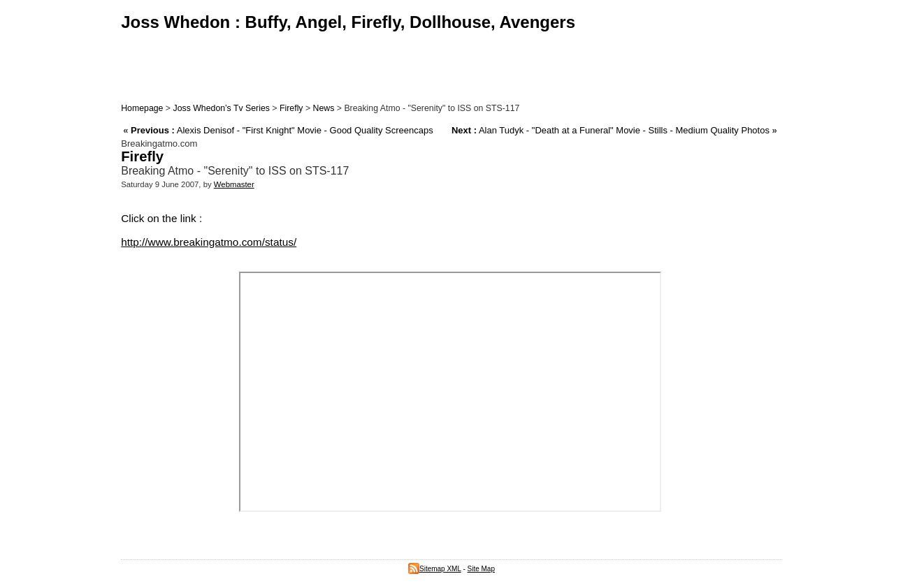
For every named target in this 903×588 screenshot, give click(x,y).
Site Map (481, 569)
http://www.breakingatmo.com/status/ (209, 242)
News (324, 108)
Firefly (291, 108)
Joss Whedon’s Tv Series (221, 108)
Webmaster (234, 184)
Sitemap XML (435, 569)
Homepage (142, 108)
